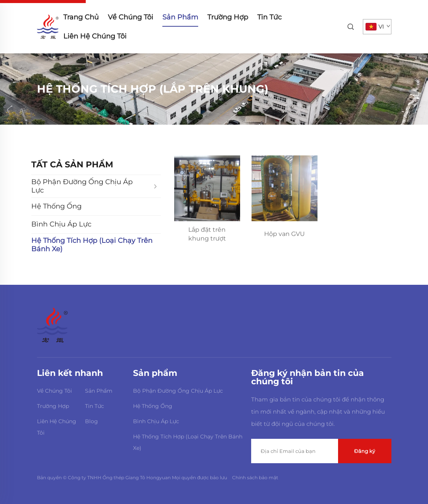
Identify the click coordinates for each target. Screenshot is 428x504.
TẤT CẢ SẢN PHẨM (72, 165)
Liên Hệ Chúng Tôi (95, 36)
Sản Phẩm (180, 17)
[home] (48, 26)
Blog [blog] (91, 421)
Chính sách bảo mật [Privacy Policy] (255, 478)
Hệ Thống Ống (153, 406)
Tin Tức (269, 17)
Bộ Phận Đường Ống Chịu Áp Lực (178, 391)
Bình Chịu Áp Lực (156, 421)
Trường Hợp (228, 17)
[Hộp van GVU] (285, 189)
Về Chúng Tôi (131, 17)
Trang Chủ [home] (81, 17)
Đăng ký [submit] (365, 451)
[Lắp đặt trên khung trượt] (207, 189)
